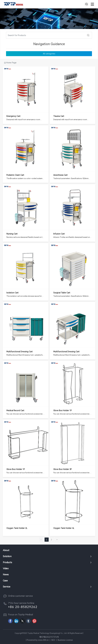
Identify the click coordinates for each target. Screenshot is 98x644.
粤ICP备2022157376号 (49, 637)
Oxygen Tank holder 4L (64, 528)
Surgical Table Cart (62, 293)
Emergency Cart (13, 116)
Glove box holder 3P (63, 469)
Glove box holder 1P (63, 410)
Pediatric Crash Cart (15, 175)
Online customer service (20, 596)
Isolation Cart (12, 293)
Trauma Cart (59, 116)
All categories (49, 54)
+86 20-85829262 (23, 607)
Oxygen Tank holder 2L (17, 528)
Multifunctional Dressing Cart (20, 352)
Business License (65, 640)
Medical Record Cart (15, 410)
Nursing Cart (12, 234)
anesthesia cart (60, 175)
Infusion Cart (59, 234)
